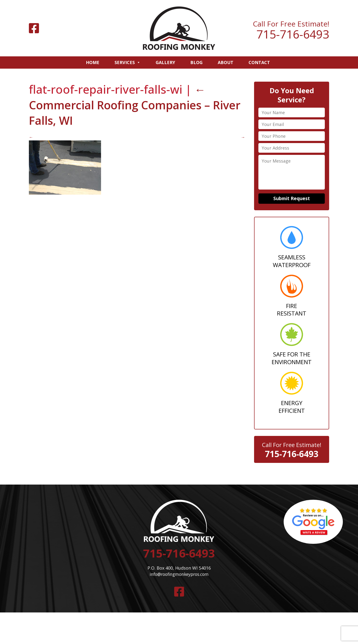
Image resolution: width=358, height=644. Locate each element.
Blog (196, 62)
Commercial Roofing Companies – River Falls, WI (122, 105)
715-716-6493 (293, 34)
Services (128, 62)
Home (93, 62)
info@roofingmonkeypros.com (179, 576)
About (226, 62)
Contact (259, 62)
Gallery (165, 62)
